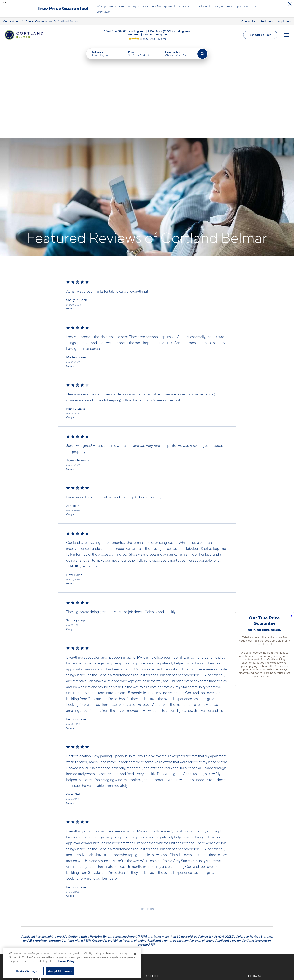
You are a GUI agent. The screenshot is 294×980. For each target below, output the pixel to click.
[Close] (135, 954)
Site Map (164, 964)
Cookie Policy (66, 961)
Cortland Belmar (68, 21)
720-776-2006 (91, 891)
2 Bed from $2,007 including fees (169, 31)
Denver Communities (39, 21)
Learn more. (103, 12)
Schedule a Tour (260, 35)
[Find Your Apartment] (202, 54)
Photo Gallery (156, 912)
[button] (3, 3)
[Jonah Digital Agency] (264, 962)
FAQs (201, 898)
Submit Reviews (146, 964)
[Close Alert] (290, 4)
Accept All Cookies (60, 971)
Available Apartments (162, 898)
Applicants (284, 21)
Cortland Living (157, 925)
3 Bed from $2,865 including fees (147, 34)
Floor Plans (154, 891)
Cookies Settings (26, 971)
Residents (267, 21)
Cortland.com (12, 21)
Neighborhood (208, 891)
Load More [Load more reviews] (147, 815)
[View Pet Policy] (113, 912)
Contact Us (248, 21)
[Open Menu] (287, 35)
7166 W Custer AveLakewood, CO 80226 (96, 900)
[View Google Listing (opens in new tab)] (147, 39)
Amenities (153, 919)
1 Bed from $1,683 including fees (124, 31)
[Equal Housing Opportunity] (82, 912)
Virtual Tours (155, 905)
